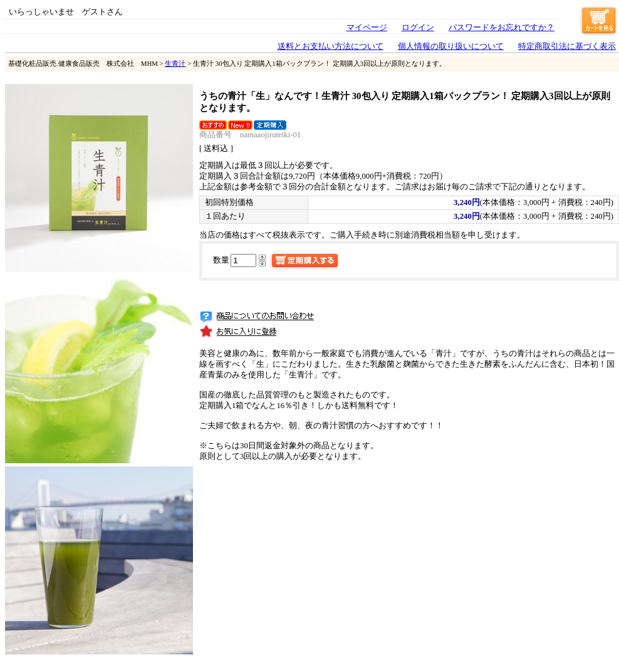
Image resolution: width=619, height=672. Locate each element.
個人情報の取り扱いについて (451, 46)
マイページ (367, 28)
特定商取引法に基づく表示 (567, 46)
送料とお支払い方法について (330, 46)
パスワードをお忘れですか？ (502, 28)
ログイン (418, 28)
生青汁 (175, 63)
